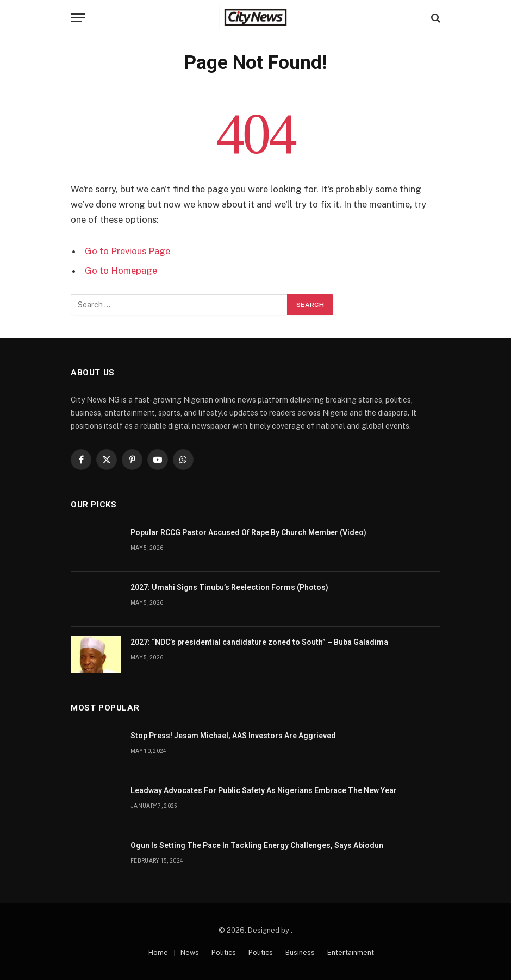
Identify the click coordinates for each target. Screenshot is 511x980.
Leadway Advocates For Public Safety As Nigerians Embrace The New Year (264, 790)
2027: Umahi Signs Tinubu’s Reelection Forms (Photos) (229, 587)
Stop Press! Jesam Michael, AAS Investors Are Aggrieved (233, 736)
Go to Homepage (121, 271)
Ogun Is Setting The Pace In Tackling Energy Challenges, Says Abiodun (257, 845)
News (190, 953)
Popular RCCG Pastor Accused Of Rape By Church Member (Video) (248, 532)
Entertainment (351, 953)
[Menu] (78, 18)
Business (300, 953)
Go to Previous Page (127, 251)
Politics (224, 953)
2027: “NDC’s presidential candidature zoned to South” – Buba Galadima (259, 642)
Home (158, 953)
